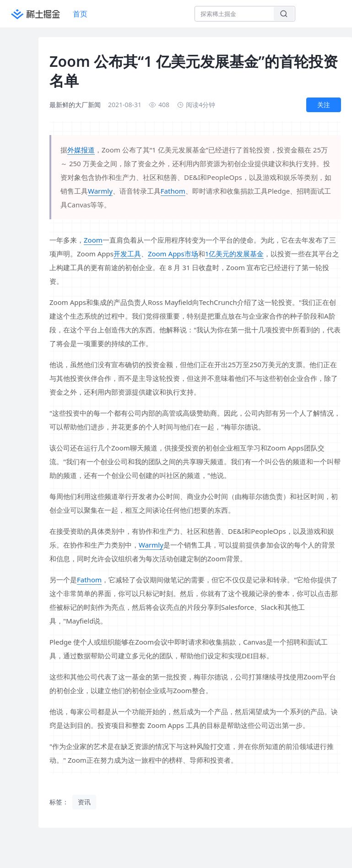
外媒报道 (81, 150)
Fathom (173, 191)
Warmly (100, 191)
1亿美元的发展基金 (235, 254)
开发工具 (127, 254)
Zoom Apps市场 (173, 254)
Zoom (93, 240)
